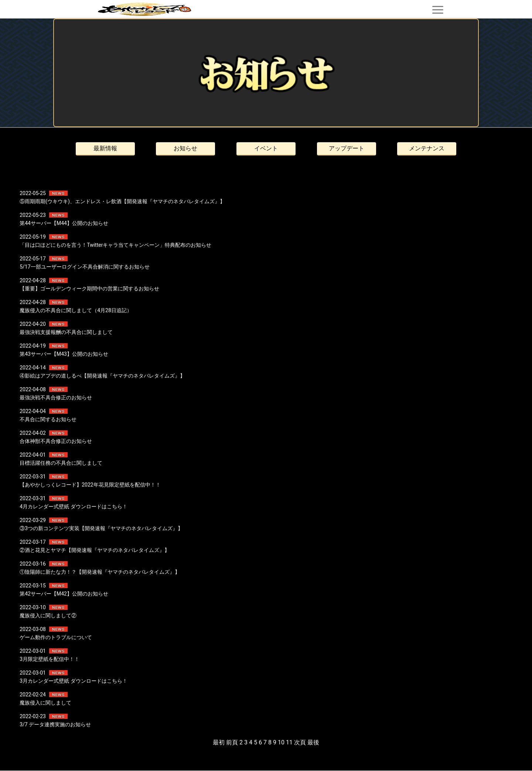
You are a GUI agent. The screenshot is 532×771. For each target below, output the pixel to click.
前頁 (232, 742)
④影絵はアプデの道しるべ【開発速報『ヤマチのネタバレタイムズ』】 (102, 376)
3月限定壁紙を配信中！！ (50, 659)
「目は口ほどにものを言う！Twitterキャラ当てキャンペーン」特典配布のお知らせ (115, 245)
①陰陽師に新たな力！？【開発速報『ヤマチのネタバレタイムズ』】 (100, 572)
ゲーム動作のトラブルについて (56, 637)
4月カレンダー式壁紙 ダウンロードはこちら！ (73, 506)
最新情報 (105, 148)
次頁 (300, 742)
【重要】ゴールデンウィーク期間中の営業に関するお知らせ (89, 289)
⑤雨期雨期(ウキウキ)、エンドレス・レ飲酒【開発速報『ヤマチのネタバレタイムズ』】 (122, 201)
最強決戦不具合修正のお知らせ (56, 398)
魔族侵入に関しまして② (48, 615)
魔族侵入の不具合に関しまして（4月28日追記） (76, 310)
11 (289, 742)
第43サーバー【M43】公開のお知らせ (64, 354)
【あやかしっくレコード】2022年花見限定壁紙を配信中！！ (90, 485)
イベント (266, 148)
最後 (313, 742)
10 (281, 742)
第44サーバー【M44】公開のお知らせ (64, 223)
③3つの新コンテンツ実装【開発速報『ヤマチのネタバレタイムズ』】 (101, 528)
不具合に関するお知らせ (48, 419)
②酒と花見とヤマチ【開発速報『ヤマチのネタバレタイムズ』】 (95, 550)
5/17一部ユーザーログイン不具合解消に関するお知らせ (84, 267)
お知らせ (185, 148)
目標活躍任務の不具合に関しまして (61, 463)
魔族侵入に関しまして (45, 703)
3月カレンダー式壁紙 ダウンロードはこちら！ (73, 681)
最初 (219, 742)
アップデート (347, 148)
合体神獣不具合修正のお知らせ (56, 441)
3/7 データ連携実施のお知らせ (55, 724)
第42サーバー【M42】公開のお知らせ (64, 594)
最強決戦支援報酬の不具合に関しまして (66, 332)
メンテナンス (427, 148)
